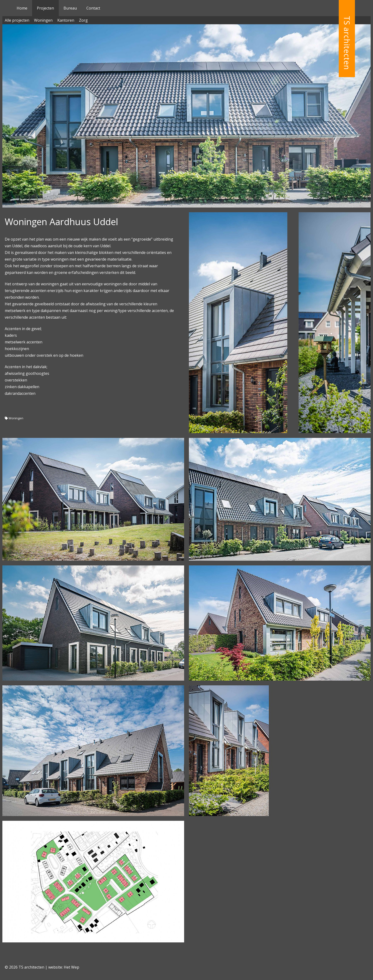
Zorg (83, 20)
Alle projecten (17, 20)
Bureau (70, 8)
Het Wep (71, 967)
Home (22, 8)
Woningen (43, 20)
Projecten (45, 8)
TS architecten (347, 43)
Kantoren (66, 20)
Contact (93, 8)
